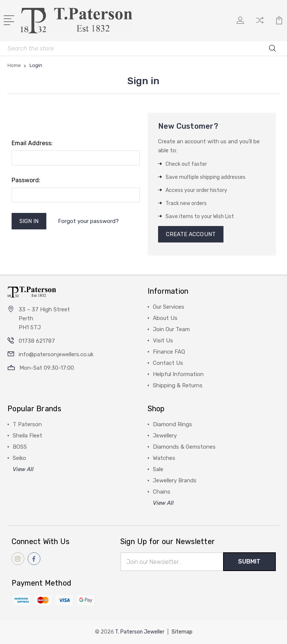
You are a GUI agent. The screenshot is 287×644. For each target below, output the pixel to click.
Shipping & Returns (178, 385)
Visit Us (163, 341)
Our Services (169, 307)
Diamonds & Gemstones (184, 447)
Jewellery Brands (175, 480)
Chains (162, 492)
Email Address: (32, 143)
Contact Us (168, 363)
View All (23, 469)
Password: (26, 180)
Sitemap (182, 632)
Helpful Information (178, 374)
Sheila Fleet (27, 436)
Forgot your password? (88, 221)
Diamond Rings (172, 424)
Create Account (191, 234)
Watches (164, 458)
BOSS (20, 447)
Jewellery (165, 436)
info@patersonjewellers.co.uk (56, 354)
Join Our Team (171, 329)
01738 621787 (37, 341)
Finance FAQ (169, 352)
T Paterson (27, 424)
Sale (158, 469)
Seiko (19, 458)
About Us (165, 318)
